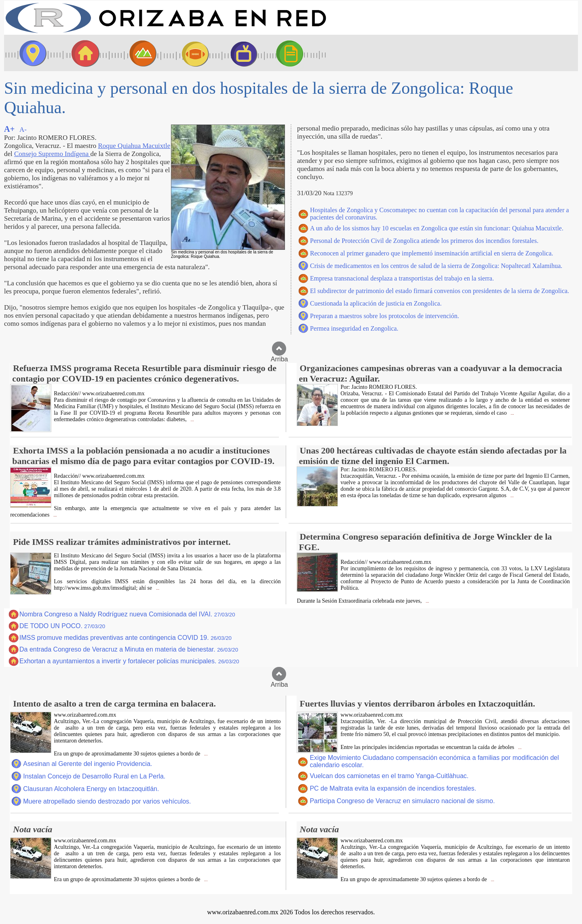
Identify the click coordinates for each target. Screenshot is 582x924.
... (192, 420)
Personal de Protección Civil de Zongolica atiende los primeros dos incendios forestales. (424, 241)
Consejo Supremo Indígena (52, 154)
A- (23, 130)
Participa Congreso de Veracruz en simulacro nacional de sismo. (402, 801)
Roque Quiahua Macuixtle (134, 146)
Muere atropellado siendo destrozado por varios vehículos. (107, 801)
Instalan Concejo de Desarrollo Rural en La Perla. (94, 776)
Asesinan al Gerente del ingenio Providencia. (88, 764)
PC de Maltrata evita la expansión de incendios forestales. (393, 788)
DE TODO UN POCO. (62, 626)
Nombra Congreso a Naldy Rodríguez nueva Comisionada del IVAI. (127, 614)
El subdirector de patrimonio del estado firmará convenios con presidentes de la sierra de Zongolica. (440, 291)
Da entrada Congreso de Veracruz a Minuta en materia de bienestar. (129, 649)
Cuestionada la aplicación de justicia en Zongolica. (376, 303)
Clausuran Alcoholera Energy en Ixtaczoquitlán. (91, 789)
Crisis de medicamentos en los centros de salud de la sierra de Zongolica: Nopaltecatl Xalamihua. (436, 266)
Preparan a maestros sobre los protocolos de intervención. (385, 316)
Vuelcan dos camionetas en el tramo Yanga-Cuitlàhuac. (389, 776)
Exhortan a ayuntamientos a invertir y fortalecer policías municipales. (129, 661)
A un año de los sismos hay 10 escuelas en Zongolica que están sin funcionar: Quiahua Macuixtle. (437, 228)
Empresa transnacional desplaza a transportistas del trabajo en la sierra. (402, 278)
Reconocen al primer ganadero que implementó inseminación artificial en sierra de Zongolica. (432, 253)
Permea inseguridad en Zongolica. (354, 328)
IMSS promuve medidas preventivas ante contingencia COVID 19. (125, 638)
